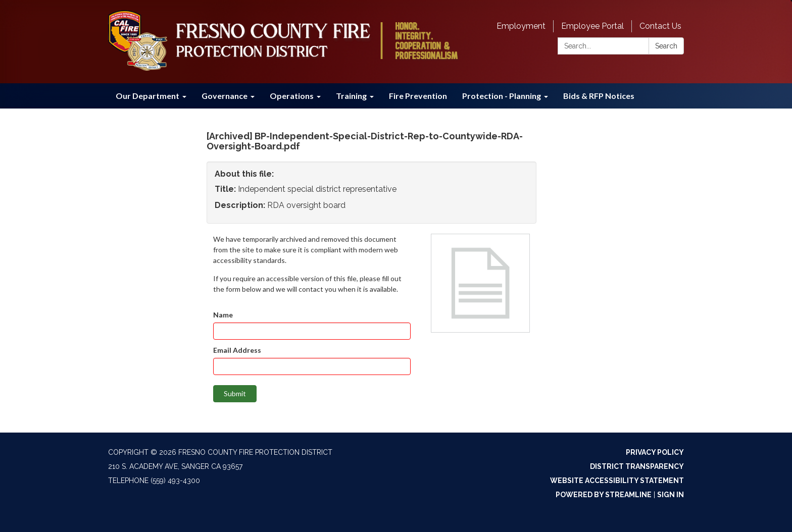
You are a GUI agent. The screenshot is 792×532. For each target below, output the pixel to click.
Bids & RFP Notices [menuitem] (599, 96)
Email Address (237, 350)
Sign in (671, 495)
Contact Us (660, 26)
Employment (521, 26)
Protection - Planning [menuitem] (502, 96)
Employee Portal (592, 26)
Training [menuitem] (351, 96)
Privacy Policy (655, 452)
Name (223, 315)
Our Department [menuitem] (147, 96)
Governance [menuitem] (225, 96)
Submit (235, 393)
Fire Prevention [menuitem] (418, 96)
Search (666, 46)
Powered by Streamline (604, 495)
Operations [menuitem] (292, 96)
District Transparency (637, 466)
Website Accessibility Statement (617, 481)
